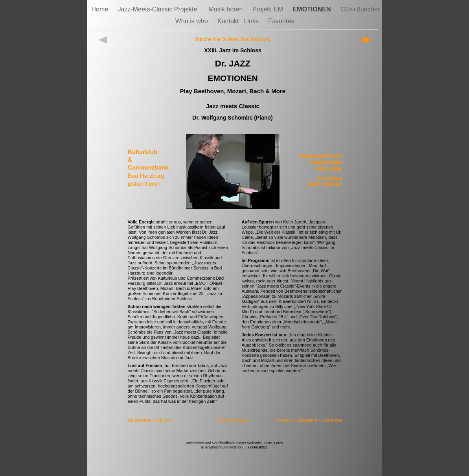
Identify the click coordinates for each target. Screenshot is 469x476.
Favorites (281, 21)
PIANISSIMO (326, 162)
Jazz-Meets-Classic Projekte (159, 9)
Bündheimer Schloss (217, 39)
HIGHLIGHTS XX (321, 156)
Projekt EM (269, 9)
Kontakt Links (239, 21)
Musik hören (226, 9)
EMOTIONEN (313, 9)
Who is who (192, 21)
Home (101, 9)
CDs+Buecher (360, 9)
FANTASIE (329, 169)
